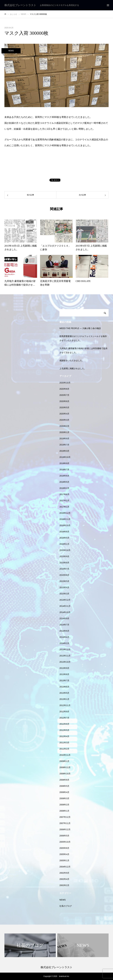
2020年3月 (64, 420)
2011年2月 (64, 749)
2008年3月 (64, 798)
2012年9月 (64, 712)
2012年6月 (64, 724)
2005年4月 (64, 854)
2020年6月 (64, 401)
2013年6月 (64, 687)
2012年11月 (65, 705)
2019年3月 (64, 451)
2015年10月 (65, 550)
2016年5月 (64, 538)
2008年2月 (64, 805)
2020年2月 (64, 426)
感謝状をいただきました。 (72, 361)
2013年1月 (64, 699)
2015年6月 (64, 575)
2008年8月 (64, 780)
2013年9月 (64, 668)
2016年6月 (64, 532)
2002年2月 (64, 885)
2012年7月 (64, 718)
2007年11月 (65, 823)
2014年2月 (64, 643)
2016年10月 (65, 525)
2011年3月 (64, 743)
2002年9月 (64, 873)
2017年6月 (64, 494)
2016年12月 (65, 513)
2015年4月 (64, 587)
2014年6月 (64, 631)
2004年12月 (65, 867)
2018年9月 (64, 463)
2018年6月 (64, 476)
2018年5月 (64, 482)
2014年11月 (65, 606)
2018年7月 (64, 470)
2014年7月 (64, 625)
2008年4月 (64, 792)
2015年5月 (64, 581)
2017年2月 (64, 501)
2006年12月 (65, 829)
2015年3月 (64, 594)
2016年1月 (64, 544)
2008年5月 (64, 786)
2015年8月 (64, 563)
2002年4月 (64, 879)
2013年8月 (64, 674)
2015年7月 (64, 569)
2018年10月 (65, 457)
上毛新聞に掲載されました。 (73, 368)
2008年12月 (65, 767)
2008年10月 (65, 774)
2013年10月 (65, 662)
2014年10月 (65, 612)
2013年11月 (65, 656)
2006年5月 (64, 836)
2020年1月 (64, 432)
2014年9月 (64, 618)
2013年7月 (64, 681)
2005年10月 (65, 842)
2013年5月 (64, 693)
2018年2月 (64, 488)
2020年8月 (64, 389)
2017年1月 (64, 507)
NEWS (11, 51)
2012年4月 (64, 736)
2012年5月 (64, 730)
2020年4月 (64, 414)
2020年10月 (65, 383)
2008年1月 (64, 811)
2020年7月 (64, 395)
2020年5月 (64, 407)
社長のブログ (66, 906)
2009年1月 (64, 761)
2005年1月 (64, 860)
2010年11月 (65, 755)
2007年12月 (65, 817)
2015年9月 (64, 556)
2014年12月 (65, 600)
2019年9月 (64, 439)
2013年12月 (65, 649)
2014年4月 (64, 637)
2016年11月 (65, 519)
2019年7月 (64, 445)
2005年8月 (64, 848)
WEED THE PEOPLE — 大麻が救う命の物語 (80, 328)
